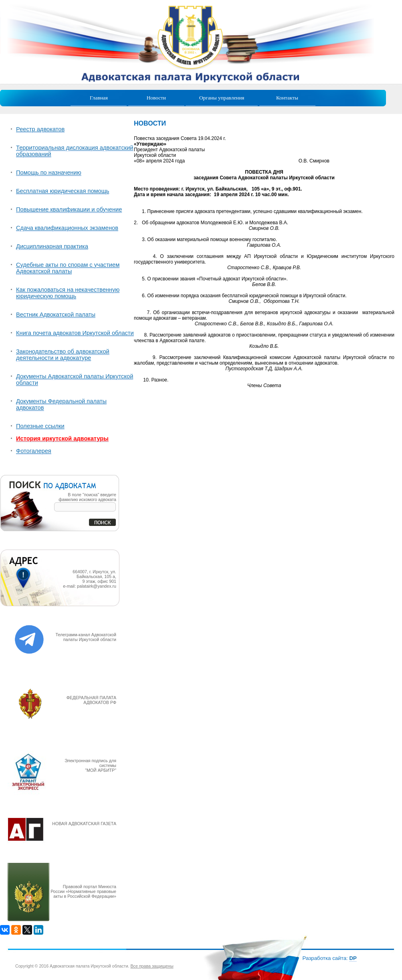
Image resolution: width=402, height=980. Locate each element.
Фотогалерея (34, 451)
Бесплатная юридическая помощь (63, 191)
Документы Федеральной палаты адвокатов (61, 404)
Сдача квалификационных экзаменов (67, 228)
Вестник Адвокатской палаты (56, 314)
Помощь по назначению (49, 172)
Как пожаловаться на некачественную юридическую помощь (68, 293)
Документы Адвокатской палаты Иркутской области (75, 379)
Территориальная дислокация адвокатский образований (75, 151)
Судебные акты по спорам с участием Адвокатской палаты (68, 268)
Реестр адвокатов (40, 129)
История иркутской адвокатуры (62, 438)
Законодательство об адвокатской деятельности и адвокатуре (63, 355)
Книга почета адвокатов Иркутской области (75, 333)
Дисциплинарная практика (52, 246)
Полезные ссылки (40, 426)
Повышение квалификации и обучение (69, 209)
